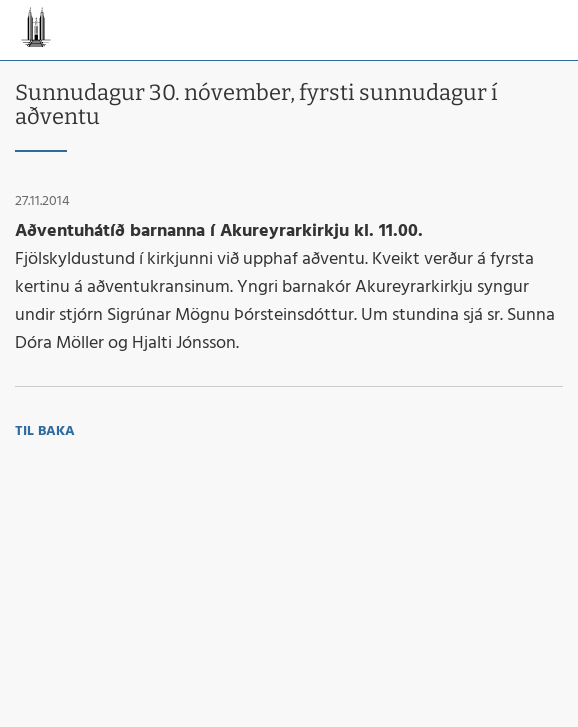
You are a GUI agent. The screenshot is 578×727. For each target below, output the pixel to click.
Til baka (45, 431)
